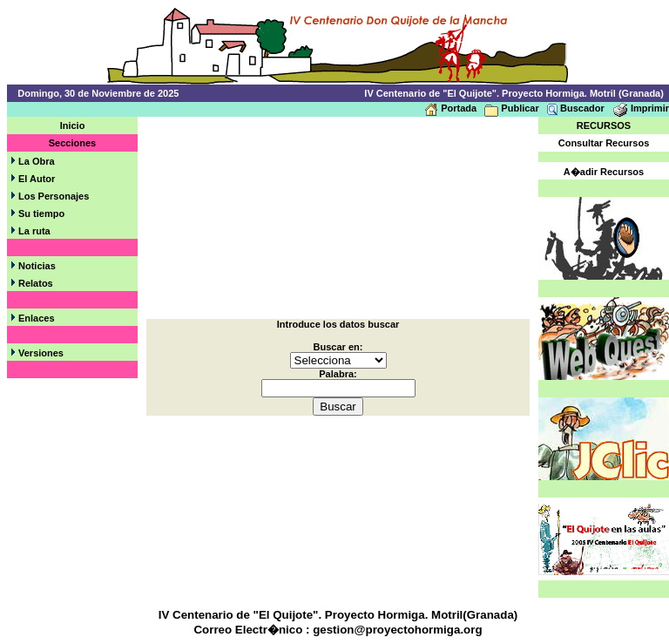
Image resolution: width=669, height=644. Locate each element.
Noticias (37, 266)
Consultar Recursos (604, 143)
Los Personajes (54, 196)
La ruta (34, 231)
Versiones (41, 353)
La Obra (37, 161)
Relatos (36, 283)
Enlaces (37, 318)
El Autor (37, 179)
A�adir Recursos (604, 172)
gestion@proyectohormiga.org (397, 630)
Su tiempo (41, 214)
